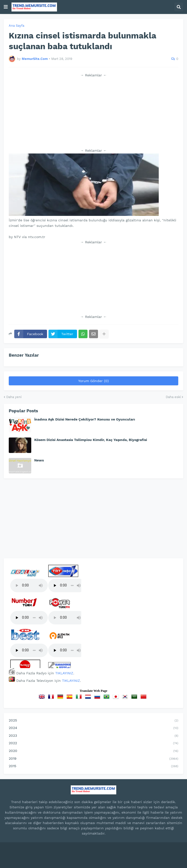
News (39, 460)
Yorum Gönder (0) (93, 381)
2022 (93, 743)
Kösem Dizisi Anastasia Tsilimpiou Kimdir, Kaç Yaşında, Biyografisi (91, 440)
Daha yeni (14, 397)
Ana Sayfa (16, 26)
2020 (93, 751)
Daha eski (173, 397)
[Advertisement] (93, 113)
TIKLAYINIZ (64, 673)
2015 (93, 766)
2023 (93, 736)
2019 (93, 759)
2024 (93, 728)
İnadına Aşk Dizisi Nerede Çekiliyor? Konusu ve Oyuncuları (85, 419)
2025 (93, 721)
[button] (6, 7)
